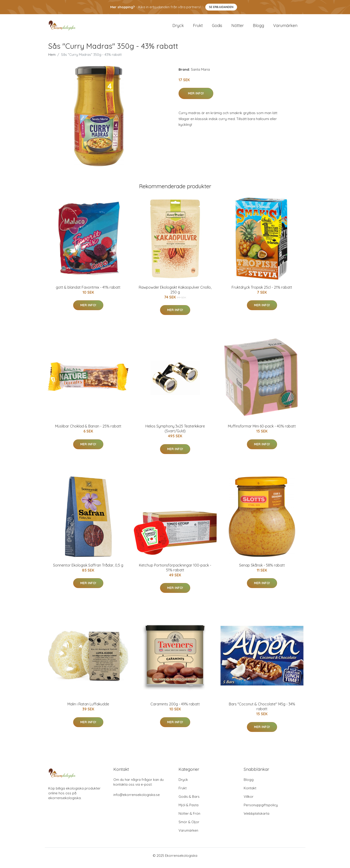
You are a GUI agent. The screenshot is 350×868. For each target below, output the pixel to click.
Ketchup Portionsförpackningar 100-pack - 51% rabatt (175, 572)
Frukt (198, 28)
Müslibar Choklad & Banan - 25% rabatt (88, 431)
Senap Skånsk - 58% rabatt (262, 570)
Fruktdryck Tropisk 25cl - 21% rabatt (262, 292)
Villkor (249, 801)
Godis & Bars (189, 801)
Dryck (178, 28)
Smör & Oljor (189, 826)
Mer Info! (196, 98)
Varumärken (285, 28)
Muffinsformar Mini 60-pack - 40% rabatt (262, 431)
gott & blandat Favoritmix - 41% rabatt (88, 292)
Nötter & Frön (189, 818)
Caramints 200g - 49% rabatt (175, 709)
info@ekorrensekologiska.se (137, 799)
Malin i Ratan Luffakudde (88, 709)
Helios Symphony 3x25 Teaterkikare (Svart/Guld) (175, 433)
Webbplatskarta (256, 818)
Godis (217, 28)
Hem (52, 59)
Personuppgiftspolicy (261, 810)
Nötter (238, 28)
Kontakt (250, 793)
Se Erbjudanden (221, 7)
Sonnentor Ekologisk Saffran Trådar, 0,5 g (88, 570)
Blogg (258, 28)
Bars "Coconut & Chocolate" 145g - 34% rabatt (262, 711)
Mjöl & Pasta (188, 810)
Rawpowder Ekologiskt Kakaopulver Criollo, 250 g (175, 294)
